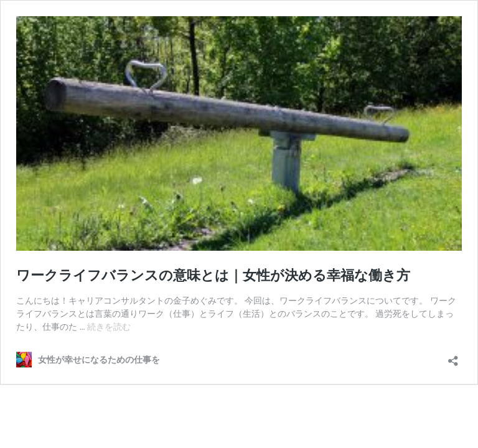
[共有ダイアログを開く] (453, 357)
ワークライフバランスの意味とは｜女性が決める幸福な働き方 (213, 275)
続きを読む (109, 327)
